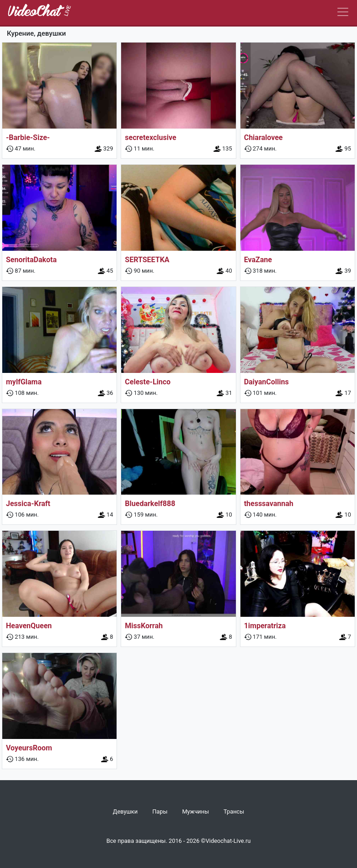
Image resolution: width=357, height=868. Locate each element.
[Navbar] (343, 12)
